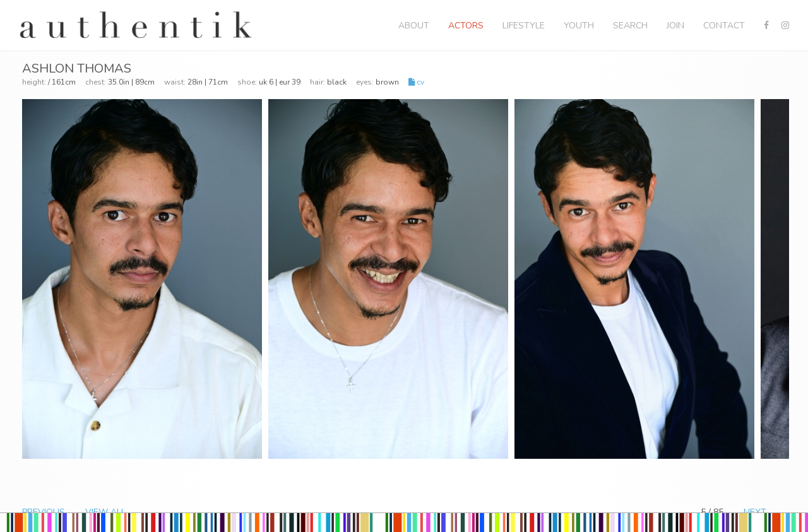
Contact (724, 26)
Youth (579, 26)
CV (416, 82)
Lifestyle (524, 26)
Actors (466, 26)
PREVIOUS (44, 512)
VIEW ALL (105, 512)
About (414, 26)
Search (630, 26)
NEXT (755, 512)
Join (675, 26)
